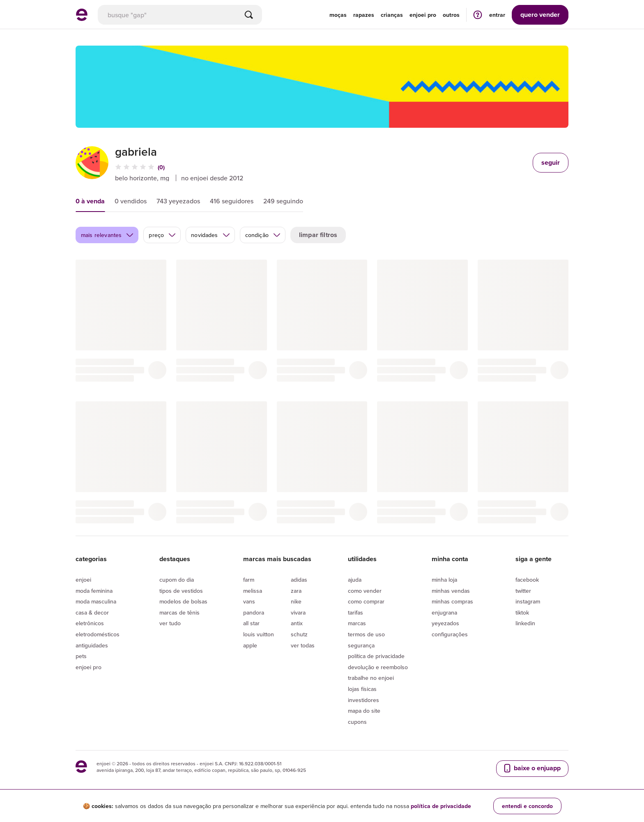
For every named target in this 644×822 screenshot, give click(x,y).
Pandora (254, 612)
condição (263, 235)
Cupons (357, 722)
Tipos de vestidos (181, 591)
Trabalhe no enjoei (371, 678)
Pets (81, 656)
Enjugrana (444, 612)
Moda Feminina (94, 591)
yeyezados (445, 623)
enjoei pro (423, 15)
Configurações (450, 634)
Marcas (357, 623)
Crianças (392, 15)
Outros (451, 15)
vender (540, 15)
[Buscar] (249, 15)
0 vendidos (131, 201)
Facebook (527, 580)
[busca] (180, 15)
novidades (210, 235)
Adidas (299, 580)
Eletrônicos (90, 623)
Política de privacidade (376, 656)
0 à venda (90, 201)
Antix (297, 623)
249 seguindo (283, 201)
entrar (497, 15)
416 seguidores (232, 201)
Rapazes (364, 15)
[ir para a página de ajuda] (478, 15)
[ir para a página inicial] (82, 18)
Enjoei (83, 580)
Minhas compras (452, 601)
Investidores (363, 700)
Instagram (528, 601)
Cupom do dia (177, 580)
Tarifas (355, 612)
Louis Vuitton (259, 634)
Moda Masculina (96, 601)
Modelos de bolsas (183, 601)
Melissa (253, 591)
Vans (249, 601)
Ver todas (303, 645)
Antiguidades (92, 645)
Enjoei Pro (89, 667)
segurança (361, 645)
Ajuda (355, 580)
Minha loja (444, 580)
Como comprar (366, 601)
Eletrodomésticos (98, 634)
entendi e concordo (527, 806)
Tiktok (522, 612)
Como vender (365, 591)
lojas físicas (362, 689)
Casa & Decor (92, 612)
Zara (296, 591)
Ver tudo (170, 623)
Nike (296, 601)
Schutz (299, 634)
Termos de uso (366, 634)
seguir (551, 162)
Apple (250, 645)
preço (162, 235)
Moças (338, 15)
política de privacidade (441, 806)
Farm (249, 580)
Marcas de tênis (179, 612)
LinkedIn (525, 623)
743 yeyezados (178, 201)
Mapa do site (364, 711)
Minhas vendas (451, 591)
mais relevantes (107, 235)
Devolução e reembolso (378, 667)
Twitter (523, 591)
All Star (251, 623)
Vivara (298, 612)
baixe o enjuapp (531, 768)
